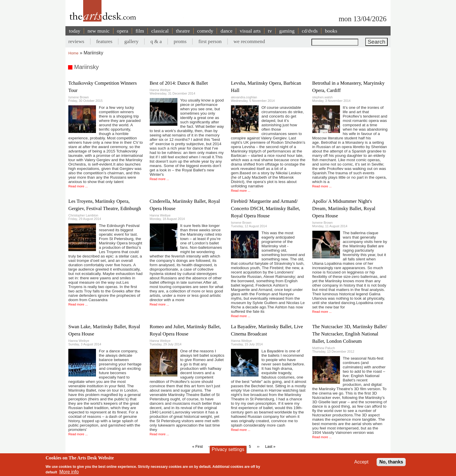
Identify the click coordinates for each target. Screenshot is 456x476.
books (331, 31)
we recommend (249, 41)
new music (99, 31)
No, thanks (391, 462)
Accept (361, 462)
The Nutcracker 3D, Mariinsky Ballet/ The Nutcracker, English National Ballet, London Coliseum (350, 334)
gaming (287, 31)
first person (210, 41)
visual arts (250, 31)
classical (160, 31)
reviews (76, 41)
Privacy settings (228, 449)
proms (180, 41)
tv (270, 31)
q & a (156, 41)
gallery (131, 41)
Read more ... (78, 186)
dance (226, 31)
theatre (183, 31)
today (75, 31)
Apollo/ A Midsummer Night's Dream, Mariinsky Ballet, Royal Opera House (344, 208)
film (140, 31)
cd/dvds (310, 31)
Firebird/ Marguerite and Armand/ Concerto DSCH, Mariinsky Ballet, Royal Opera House (266, 208)
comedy (205, 31)
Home (73, 53)
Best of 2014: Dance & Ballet (179, 83)
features (104, 41)
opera (123, 31)
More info (69, 472)
